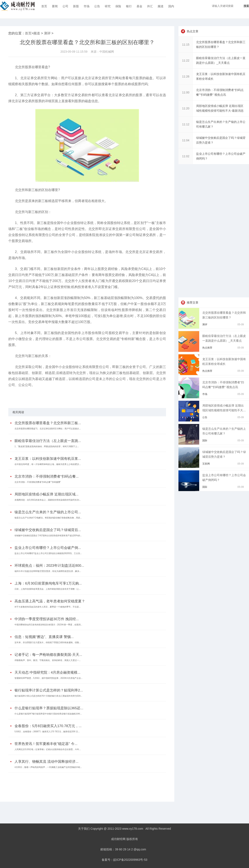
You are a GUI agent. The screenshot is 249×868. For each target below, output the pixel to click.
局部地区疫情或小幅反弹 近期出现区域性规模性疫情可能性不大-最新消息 (223, 410)
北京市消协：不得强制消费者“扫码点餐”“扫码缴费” (38, 482)
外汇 (150, 6)
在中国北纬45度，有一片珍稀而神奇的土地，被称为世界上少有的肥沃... (48, 464)
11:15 (186, 45)
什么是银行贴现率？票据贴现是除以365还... (49, 708)
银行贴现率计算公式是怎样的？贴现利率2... (49, 690)
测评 (47, 33)
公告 (97, 6)
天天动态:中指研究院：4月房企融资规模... (47, 672)
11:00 (186, 92)
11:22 (186, 61)
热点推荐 (207, 348)
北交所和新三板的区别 (64, 396)
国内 (171, 6)
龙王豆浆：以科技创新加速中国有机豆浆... (48, 459)
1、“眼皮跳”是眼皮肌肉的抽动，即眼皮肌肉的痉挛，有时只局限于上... (47, 446)
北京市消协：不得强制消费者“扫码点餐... (47, 476)
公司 (65, 6)
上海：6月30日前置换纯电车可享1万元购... (48, 583)
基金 (139, 6)
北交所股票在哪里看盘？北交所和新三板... (48, 423)
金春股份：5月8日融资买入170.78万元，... (48, 726)
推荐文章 (193, 303)
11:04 (186, 140)
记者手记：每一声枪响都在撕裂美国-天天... (48, 655)
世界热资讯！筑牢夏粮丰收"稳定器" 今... (46, 744)
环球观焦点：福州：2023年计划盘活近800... (49, 566)
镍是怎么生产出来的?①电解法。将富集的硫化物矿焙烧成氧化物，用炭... (48, 518)
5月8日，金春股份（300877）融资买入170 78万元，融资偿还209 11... (47, 732)
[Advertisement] (86, 784)
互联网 (206, 464)
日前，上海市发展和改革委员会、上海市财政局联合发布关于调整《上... (48, 589)
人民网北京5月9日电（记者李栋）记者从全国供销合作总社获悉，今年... (48, 749)
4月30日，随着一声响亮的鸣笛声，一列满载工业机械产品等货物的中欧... (48, 767)
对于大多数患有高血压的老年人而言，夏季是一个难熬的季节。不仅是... (48, 607)
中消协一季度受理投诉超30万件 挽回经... (47, 619)
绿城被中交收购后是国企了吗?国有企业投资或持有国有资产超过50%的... (48, 536)
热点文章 (193, 31)
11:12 (186, 124)
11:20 (186, 108)
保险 (118, 6)
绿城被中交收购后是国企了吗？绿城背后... (48, 530)
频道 (161, 6)
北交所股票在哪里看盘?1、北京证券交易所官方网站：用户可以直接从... (48, 429)
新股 (76, 6)
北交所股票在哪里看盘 (38, 396)
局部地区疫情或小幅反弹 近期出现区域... (46, 494)
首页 (44, 6)
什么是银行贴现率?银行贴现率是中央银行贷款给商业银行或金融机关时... (48, 714)
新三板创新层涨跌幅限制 (90, 396)
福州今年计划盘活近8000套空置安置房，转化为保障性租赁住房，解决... (48, 571)
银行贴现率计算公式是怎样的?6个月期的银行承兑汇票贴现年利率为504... (48, 696)
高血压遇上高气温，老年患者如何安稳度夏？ (50, 601)
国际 (205, 441)
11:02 (186, 156)
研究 (108, 6)
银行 (129, 6)
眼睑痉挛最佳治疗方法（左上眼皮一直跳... (48, 441)
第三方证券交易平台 (116, 396)
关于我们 (84, 829)
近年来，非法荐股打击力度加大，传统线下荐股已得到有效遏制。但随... (48, 642)
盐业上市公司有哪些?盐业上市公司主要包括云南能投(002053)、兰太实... (48, 553)
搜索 (246, 6)
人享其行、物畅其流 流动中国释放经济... (46, 762)
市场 (87, 6)
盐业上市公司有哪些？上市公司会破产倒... (48, 548)
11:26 (186, 76)
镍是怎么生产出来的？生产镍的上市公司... (48, 512)
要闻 (55, 6)
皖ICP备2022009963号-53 (130, 860)
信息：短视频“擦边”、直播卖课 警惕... (44, 637)
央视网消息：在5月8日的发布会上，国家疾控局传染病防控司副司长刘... (48, 500)
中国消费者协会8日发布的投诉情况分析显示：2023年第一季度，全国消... (48, 625)
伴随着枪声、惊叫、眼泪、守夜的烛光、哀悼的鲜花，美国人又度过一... (48, 660)
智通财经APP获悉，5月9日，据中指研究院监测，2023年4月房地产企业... (48, 678)
